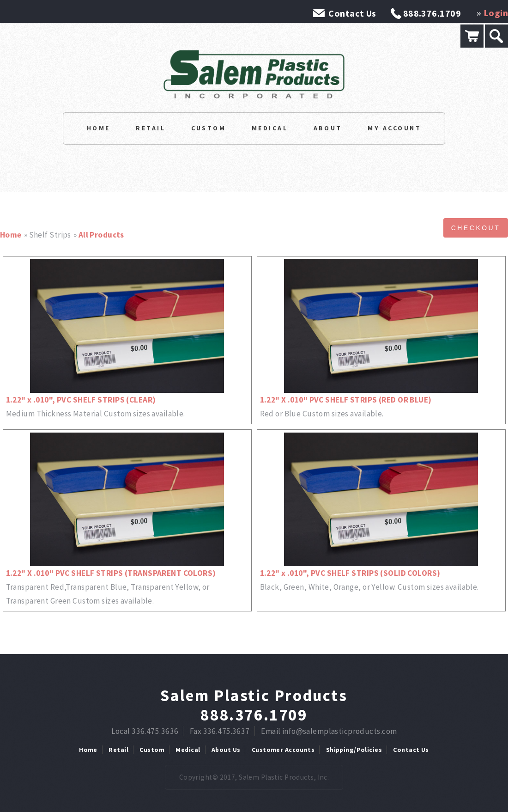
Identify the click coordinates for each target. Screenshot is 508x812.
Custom (209, 128)
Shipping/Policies (354, 750)
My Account (394, 128)
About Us (226, 750)
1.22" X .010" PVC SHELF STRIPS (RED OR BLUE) (346, 400)
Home (99, 128)
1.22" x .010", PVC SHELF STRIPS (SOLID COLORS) (350, 573)
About (328, 128)
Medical (270, 128)
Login (496, 13)
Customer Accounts (283, 750)
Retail (151, 128)
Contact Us (352, 13)
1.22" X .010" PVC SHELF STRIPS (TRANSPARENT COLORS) (111, 573)
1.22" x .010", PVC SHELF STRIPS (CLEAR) (81, 400)
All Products (101, 235)
